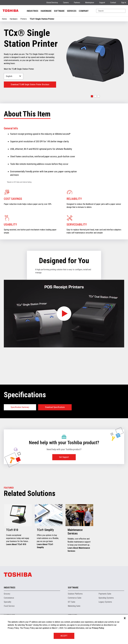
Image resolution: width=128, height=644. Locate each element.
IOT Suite (72, 602)
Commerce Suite (75, 598)
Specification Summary (20, 407)
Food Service (9, 606)
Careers (66, 3)
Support (102, 3)
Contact (113, 3)
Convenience (9, 598)
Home (4, 19)
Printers (24, 19)
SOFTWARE (59, 11)
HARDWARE (46, 11)
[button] (92, 96)
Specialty (8, 602)
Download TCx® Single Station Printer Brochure (30, 84)
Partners (77, 3)
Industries (10, 588)
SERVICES (72, 11)
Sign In (124, 3)
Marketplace (90, 3)
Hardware (14, 19)
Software (73, 588)
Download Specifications (55, 407)
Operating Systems (106, 598)
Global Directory (52, 3)
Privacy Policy (98, 628)
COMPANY (84, 11)
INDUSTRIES (33, 11)
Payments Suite (105, 594)
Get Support (64, 457)
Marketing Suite (74, 606)
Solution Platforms (75, 594)
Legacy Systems (105, 602)
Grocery (7, 594)
